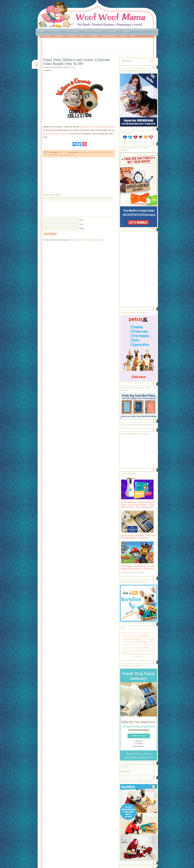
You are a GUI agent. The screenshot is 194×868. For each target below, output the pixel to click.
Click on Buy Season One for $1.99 (57, 134)
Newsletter (93, 36)
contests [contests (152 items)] (154, 633)
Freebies (126, 31)
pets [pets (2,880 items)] (146, 647)
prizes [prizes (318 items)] (136, 651)
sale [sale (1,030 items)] (124, 653)
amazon (81, 152)
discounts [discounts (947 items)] (129, 639)
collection (97, 152)
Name (81, 220)
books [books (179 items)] (141, 633)
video (66, 155)
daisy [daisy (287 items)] (138, 636)
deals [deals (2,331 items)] (144, 635)
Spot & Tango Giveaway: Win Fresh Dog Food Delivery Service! (138, 537)
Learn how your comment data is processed (87, 240)
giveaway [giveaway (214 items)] (125, 644)
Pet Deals (55, 31)
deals (104, 152)
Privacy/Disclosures (109, 36)
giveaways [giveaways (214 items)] (132, 644)
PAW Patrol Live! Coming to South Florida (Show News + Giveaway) (138, 567)
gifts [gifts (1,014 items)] (152, 642)
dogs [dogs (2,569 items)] (138, 638)
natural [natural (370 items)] (126, 648)
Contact (123, 36)
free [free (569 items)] (152, 639)
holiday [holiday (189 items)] (146, 645)
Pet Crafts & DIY (93, 31)
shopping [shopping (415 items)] (139, 653)
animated (88, 152)
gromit (52, 155)
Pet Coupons (73, 31)
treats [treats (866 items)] (137, 656)
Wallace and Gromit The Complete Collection (97, 127)
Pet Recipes (72, 36)
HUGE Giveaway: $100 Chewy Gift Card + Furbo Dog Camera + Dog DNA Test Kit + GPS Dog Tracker (138, 505)
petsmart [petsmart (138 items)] (152, 648)
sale (61, 155)
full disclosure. (73, 67)
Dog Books (59, 36)
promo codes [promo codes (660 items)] (145, 651)
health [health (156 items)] (137, 645)
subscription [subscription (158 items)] (147, 654)
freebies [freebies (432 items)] (126, 642)
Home (41, 31)
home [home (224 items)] (151, 644)
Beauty (83, 36)
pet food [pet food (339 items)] (140, 648)
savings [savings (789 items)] (131, 653)
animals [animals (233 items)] (131, 633)
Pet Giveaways (46, 36)
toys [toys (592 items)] (153, 653)
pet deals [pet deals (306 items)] (133, 648)
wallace (72, 155)
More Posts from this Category (133, 573)
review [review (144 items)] (154, 651)
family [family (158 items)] (143, 639)
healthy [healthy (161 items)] (141, 645)
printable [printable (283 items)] (130, 651)
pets (57, 155)
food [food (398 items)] (148, 639)
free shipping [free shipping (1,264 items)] (138, 642)
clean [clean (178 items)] (150, 633)
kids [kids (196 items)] (154, 645)
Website (82, 229)
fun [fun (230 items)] (148, 642)
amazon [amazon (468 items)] (124, 633)
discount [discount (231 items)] (151, 636)
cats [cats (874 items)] (146, 632)
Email (81, 224)
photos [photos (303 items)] (124, 651)
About (132, 36)
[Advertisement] (99, 46)
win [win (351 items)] (142, 656)
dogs (109, 152)
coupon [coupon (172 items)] (125, 636)
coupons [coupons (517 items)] (132, 636)
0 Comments (47, 70)
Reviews (112, 31)
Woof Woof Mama (97, 14)
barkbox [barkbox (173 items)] (137, 633)
